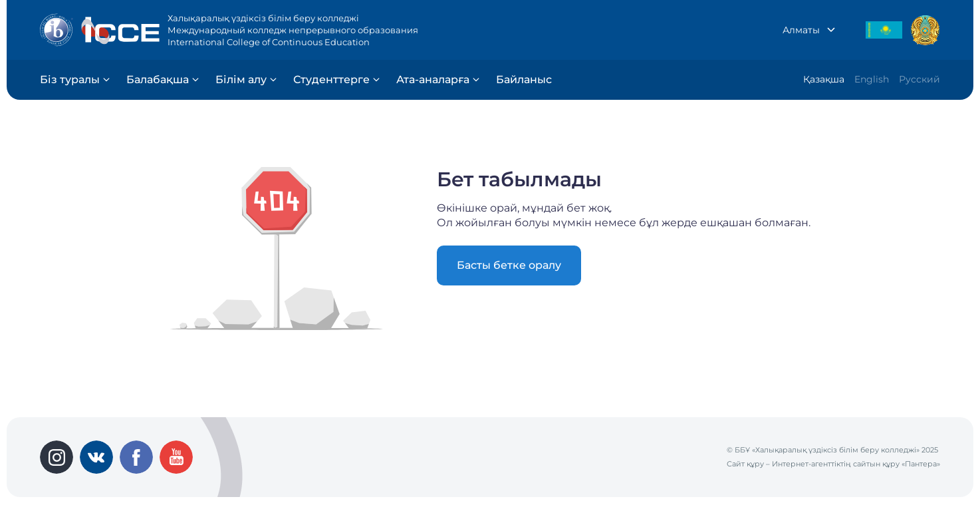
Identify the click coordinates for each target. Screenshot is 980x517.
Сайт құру (745, 464)
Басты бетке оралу (509, 265)
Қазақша (824, 79)
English (872, 79)
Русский (919, 79)
